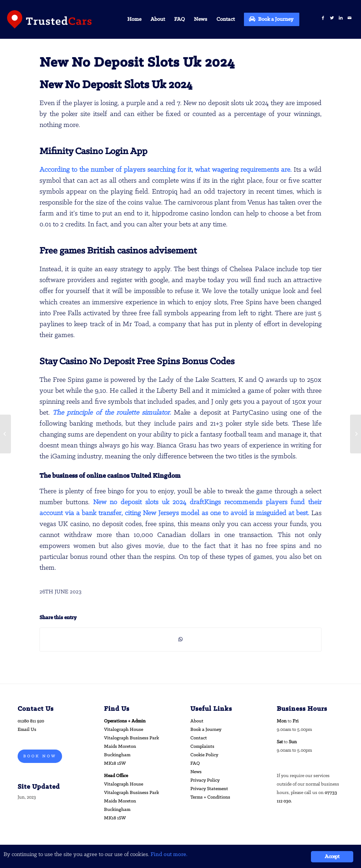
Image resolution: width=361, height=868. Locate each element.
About (197, 721)
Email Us (27, 730)
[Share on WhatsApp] (180, 640)
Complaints (202, 747)
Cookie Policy (204, 755)
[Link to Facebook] (323, 18)
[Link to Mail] (350, 18)
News (196, 772)
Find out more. (169, 854)
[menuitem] (134, 19)
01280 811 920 (31, 721)
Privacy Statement (209, 789)
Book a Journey (206, 730)
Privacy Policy (205, 780)
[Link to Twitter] (332, 18)
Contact (199, 738)
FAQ (195, 763)
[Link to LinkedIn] (341, 18)
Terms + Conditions (210, 797)
